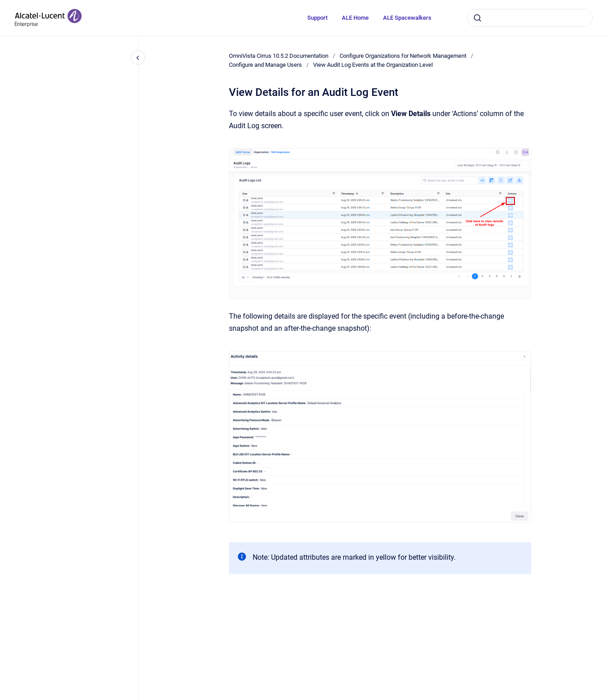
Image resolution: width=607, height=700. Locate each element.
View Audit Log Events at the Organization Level (373, 65)
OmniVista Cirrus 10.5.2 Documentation (279, 56)
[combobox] (530, 18)
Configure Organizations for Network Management (403, 56)
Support (317, 18)
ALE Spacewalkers (407, 18)
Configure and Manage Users (265, 65)
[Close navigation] (138, 58)
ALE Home (355, 18)
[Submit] (478, 18)
